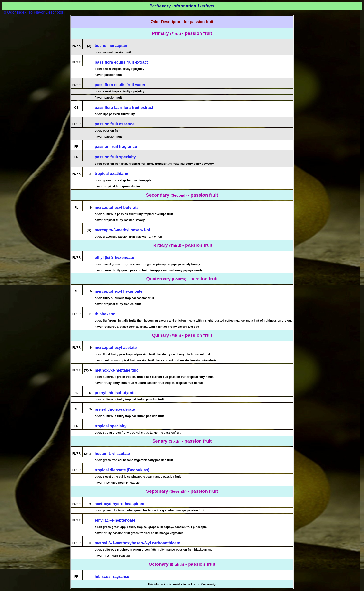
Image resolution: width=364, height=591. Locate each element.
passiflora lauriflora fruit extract (124, 107)
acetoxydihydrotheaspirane (120, 504)
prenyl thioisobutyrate (115, 393)
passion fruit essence (115, 124)
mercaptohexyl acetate (116, 348)
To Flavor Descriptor (46, 12)
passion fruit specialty (115, 157)
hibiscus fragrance (112, 577)
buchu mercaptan (111, 46)
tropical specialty (111, 426)
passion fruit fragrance (116, 147)
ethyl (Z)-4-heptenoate (115, 520)
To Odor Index (14, 12)
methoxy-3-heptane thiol (117, 370)
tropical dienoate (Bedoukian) (122, 470)
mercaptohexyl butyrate (117, 207)
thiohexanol (106, 314)
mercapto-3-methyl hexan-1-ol (122, 230)
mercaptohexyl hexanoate (119, 291)
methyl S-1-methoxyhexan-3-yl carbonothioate (137, 543)
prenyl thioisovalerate (115, 409)
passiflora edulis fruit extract (121, 62)
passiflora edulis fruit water (120, 85)
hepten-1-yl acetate (112, 453)
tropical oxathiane (111, 174)
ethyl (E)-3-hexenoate (114, 258)
